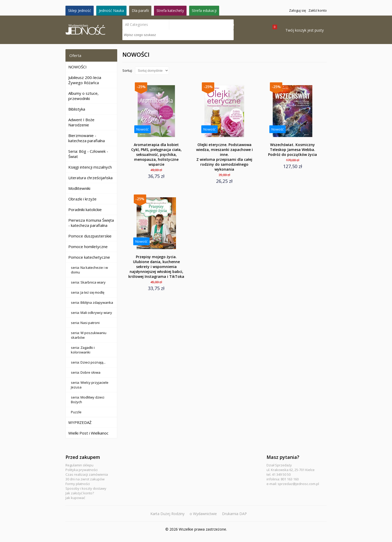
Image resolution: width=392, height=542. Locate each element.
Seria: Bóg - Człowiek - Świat (88, 154)
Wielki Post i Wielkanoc (88, 433)
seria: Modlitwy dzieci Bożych (88, 400)
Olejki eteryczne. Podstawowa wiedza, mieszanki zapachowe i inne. (224, 157)
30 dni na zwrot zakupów (85, 479)
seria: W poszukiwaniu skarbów (89, 335)
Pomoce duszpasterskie (90, 236)
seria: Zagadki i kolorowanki (83, 350)
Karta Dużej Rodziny (167, 514)
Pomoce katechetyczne (89, 257)
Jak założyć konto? (80, 493)
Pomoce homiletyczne (88, 247)
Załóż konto (318, 10)
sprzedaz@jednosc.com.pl (298, 484)
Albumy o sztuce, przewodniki (83, 96)
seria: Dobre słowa (86, 372)
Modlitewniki (79, 188)
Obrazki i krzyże (82, 199)
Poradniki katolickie (85, 209)
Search (228, 24)
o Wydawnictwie (203, 514)
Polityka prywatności (82, 470)
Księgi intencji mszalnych (90, 167)
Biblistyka (77, 109)
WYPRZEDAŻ (80, 422)
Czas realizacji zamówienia (87, 474)
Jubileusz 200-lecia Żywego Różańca (85, 80)
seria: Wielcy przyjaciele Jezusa (90, 385)
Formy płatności (78, 484)
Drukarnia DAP (234, 514)
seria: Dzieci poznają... (88, 362)
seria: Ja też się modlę (88, 292)
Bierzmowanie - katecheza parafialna (87, 138)
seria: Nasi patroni (85, 323)
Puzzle (76, 412)
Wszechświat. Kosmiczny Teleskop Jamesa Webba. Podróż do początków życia (293, 150)
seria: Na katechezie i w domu (89, 270)
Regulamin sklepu (79, 465)
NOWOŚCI (77, 67)
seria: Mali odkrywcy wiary (91, 313)
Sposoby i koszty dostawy (86, 488)
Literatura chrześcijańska (90, 178)
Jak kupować (75, 498)
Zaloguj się (297, 10)
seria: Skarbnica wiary (88, 282)
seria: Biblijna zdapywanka (92, 302)
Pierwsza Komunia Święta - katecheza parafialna (91, 223)
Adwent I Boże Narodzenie (81, 122)
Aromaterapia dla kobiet (156, 154)
